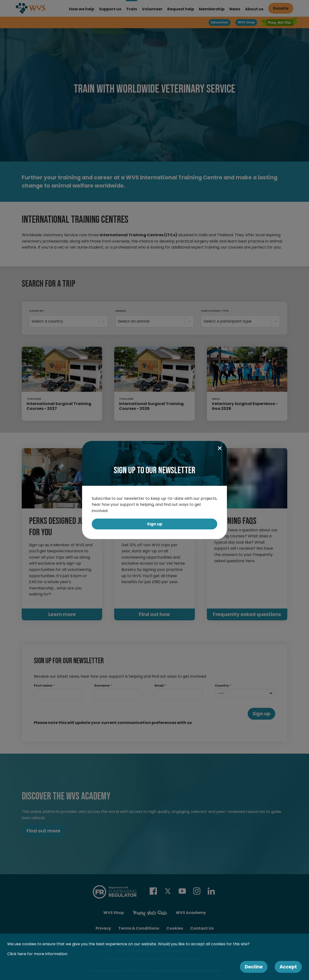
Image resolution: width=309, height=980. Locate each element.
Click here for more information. (38, 954)
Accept (288, 967)
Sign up (155, 524)
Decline (254, 967)
